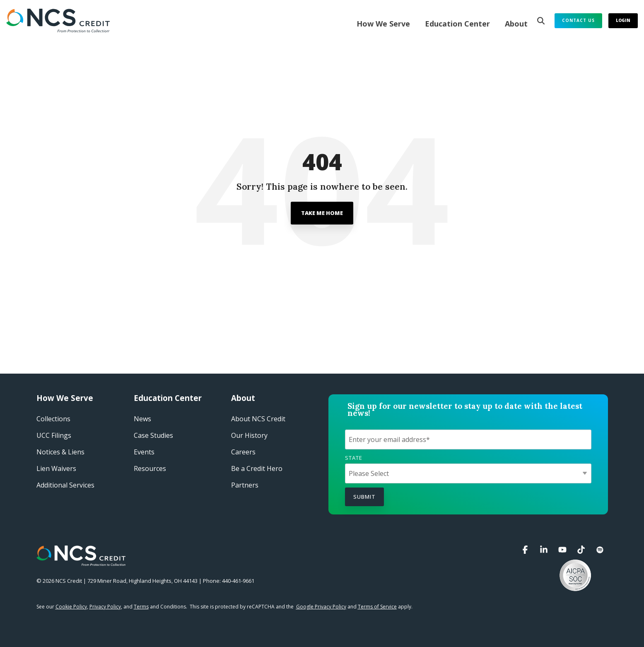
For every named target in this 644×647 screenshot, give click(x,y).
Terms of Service (377, 607)
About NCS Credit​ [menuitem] (258, 419)
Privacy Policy (105, 607)
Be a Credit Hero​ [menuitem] (257, 468)
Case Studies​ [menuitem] (153, 435)
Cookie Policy (71, 607)
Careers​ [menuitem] (243, 452)
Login (623, 20)
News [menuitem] (142, 419)
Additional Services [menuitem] (65, 485)
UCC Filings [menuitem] (54, 435)
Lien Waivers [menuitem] (56, 468)
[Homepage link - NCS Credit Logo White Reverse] (81, 562)
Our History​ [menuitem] (249, 435)
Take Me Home (322, 213)
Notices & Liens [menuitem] (60, 452)
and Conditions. (160, 607)
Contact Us (578, 20)
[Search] (541, 21)
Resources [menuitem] (150, 468)
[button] (526, 550)
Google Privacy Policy (321, 607)
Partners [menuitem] (245, 485)
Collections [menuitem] (53, 419)
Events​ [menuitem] (144, 452)
